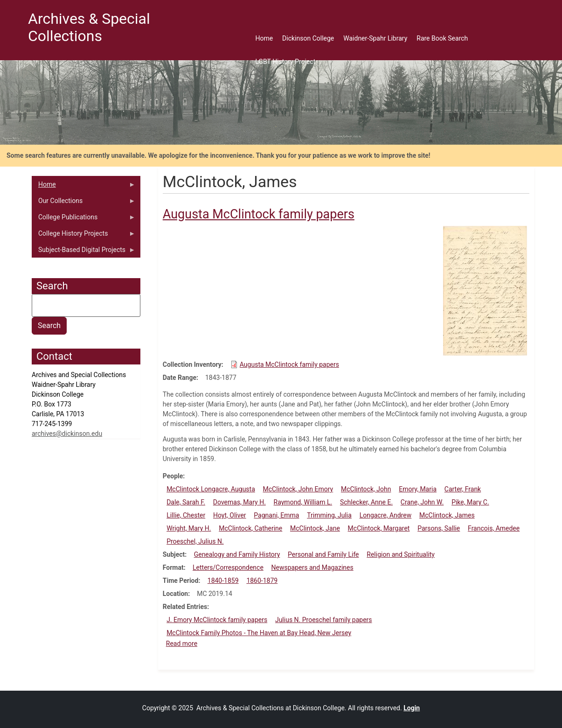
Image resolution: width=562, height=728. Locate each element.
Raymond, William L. (303, 502)
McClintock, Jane (315, 528)
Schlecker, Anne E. (366, 502)
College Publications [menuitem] (83, 219)
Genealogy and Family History (237, 554)
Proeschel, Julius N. (195, 541)
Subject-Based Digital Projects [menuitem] (83, 252)
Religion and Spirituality (401, 554)
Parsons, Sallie (439, 528)
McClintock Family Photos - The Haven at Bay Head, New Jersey (259, 633)
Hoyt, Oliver (230, 515)
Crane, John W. (422, 502)
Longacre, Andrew (386, 515)
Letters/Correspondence (228, 567)
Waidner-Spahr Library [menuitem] (375, 38)
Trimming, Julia (329, 515)
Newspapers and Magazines (312, 567)
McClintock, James (447, 515)
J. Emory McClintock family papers (217, 620)
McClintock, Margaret (379, 528)
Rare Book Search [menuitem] (442, 38)
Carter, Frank (463, 489)
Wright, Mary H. (189, 528)
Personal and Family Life (323, 554)
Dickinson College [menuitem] (308, 38)
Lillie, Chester (186, 515)
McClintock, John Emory (298, 489)
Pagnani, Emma (276, 515)
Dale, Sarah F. (186, 502)
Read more (182, 644)
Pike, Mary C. (470, 502)
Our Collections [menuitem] (83, 203)
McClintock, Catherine (250, 528)
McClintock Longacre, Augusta (211, 489)
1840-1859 (223, 581)
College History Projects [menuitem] (83, 236)
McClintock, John (366, 489)
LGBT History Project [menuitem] (285, 62)
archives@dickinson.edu (67, 434)
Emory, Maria (418, 489)
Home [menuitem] (264, 38)
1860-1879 (262, 581)
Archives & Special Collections (89, 27)
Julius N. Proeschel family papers (324, 620)
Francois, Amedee (494, 528)
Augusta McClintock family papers (289, 364)
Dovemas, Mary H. (239, 502)
